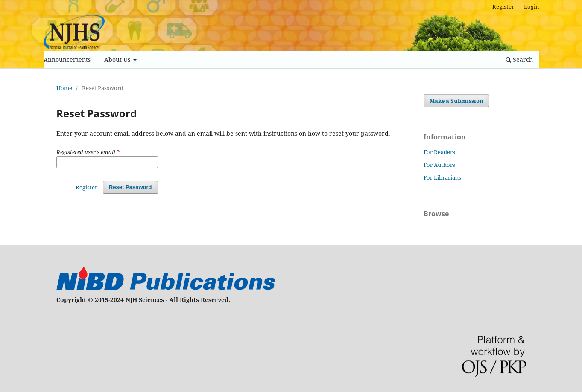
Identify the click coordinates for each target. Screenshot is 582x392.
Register (503, 6)
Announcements (67, 60)
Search (519, 60)
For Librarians (442, 177)
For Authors (439, 165)
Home (64, 88)
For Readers (439, 152)
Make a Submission (456, 101)
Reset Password (130, 187)
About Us (118, 60)
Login (531, 6)
